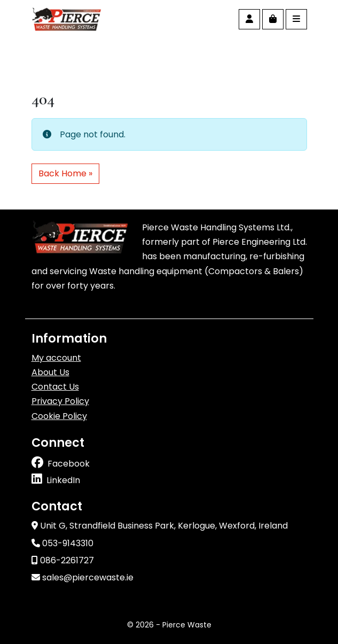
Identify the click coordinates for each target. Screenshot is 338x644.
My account (56, 358)
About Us (50, 372)
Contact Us (55, 387)
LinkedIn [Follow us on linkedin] (63, 480)
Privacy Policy (60, 401)
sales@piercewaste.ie (82, 577)
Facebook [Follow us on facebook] (69, 464)
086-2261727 (63, 560)
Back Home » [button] (65, 173)
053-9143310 (62, 543)
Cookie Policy (59, 416)
